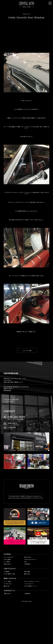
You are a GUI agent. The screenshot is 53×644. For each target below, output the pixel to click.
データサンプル (8, 584)
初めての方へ (28, 557)
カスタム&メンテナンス (30, 559)
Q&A (26, 562)
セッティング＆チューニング (31, 581)
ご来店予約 (12, 427)
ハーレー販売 (7, 581)
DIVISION (10, 569)
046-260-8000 (17, 417)
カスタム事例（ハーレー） (31, 586)
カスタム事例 (7, 559)
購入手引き (27, 574)
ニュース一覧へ (27, 350)
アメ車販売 (7, 572)
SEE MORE (9, 401)
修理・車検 (27, 572)
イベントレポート (29, 584)
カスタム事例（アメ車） (10, 574)
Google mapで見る (12, 399)
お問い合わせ (13, 423)
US (9, 591)
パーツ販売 (7, 562)
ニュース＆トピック (9, 557)
